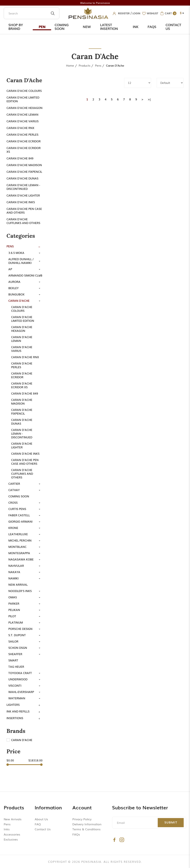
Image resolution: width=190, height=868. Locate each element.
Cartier (14, 483)
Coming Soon (62, 27)
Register (124, 13)
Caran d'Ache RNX (20, 128)
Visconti (15, 685)
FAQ (38, 824)
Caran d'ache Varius (23, 121)
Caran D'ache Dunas (22, 178)
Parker (14, 603)
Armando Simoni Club (25, 275)
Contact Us (173, 27)
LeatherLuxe (18, 534)
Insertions (15, 718)
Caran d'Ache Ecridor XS (24, 150)
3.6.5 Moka (16, 253)
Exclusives (11, 839)
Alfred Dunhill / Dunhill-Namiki (21, 261)
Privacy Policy (82, 819)
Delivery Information (87, 824)
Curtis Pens (17, 509)
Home (70, 65)
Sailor (13, 641)
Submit (171, 822)
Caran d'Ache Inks (21, 202)
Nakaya (14, 572)
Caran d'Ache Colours (24, 91)
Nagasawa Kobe (21, 559)
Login (136, 13)
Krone (13, 528)
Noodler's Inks (20, 591)
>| (149, 99)
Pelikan (14, 610)
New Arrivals (13, 819)
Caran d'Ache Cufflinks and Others (23, 221)
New (87, 27)
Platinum (16, 622)
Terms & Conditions (86, 829)
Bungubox (16, 294)
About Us (41, 819)
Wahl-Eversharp (21, 692)
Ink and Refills (18, 711)
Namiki (13, 578)
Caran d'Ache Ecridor (24, 141)
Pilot (12, 616)
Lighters (13, 704)
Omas (13, 597)
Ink (135, 27)
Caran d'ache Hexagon (24, 108)
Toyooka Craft (20, 673)
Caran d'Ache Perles (22, 134)
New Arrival (18, 584)
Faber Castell (19, 515)
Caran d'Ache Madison (24, 165)
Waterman (17, 698)
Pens (98, 65)
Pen (42, 27)
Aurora (14, 282)
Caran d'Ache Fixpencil (24, 171)
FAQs (76, 834)
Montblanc (17, 547)
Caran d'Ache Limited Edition (23, 99)
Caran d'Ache (115, 65)
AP (10, 269)
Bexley (13, 288)
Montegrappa (19, 553)
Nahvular (16, 565)
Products (85, 65)
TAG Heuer (16, 666)
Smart (13, 660)
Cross (13, 502)
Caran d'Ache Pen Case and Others (24, 210)
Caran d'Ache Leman (22, 114)
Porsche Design (20, 629)
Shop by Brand (16, 27)
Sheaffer (15, 654)
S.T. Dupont (17, 635)
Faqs (152, 27)
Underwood (18, 679)
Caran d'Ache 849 (20, 158)
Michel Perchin (20, 540)
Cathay (14, 490)
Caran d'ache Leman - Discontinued (23, 187)
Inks (7, 829)
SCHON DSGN (18, 648)
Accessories (12, 834)
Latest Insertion (109, 27)
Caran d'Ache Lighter (23, 195)
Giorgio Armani (20, 521)
